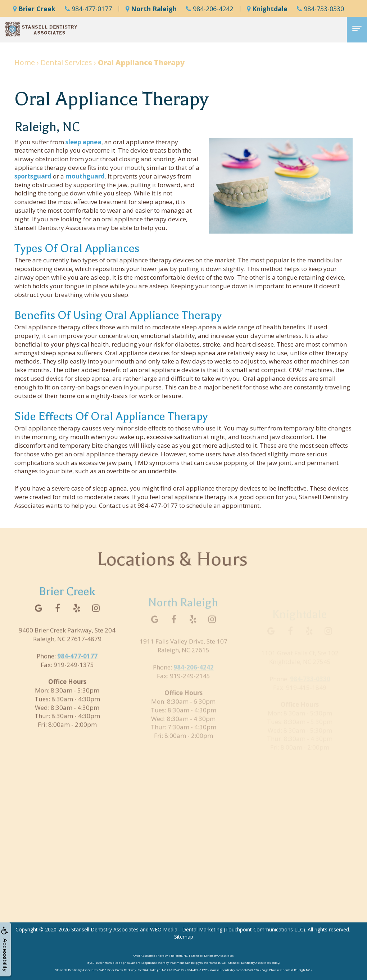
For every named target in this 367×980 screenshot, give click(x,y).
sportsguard (33, 176)
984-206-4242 (210, 9)
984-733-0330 (320, 9)
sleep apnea (83, 142)
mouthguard (85, 176)
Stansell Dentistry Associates (105, 929)
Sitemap (184, 937)
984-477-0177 (88, 9)
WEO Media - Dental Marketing (186, 929)
